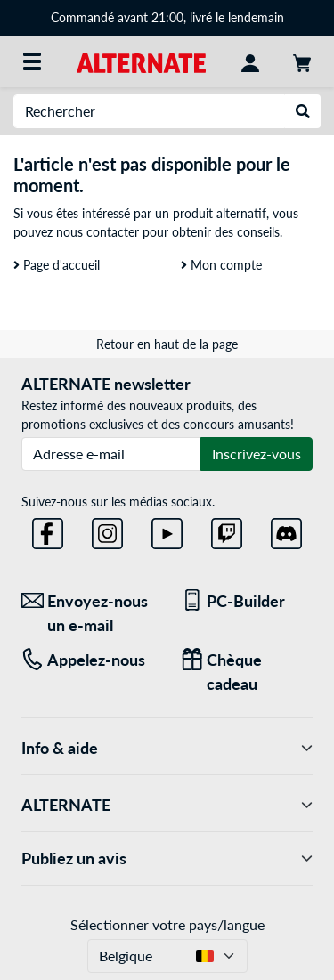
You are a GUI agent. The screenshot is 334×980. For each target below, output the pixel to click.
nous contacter (98, 232)
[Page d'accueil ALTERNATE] (141, 61)
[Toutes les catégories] (32, 61)
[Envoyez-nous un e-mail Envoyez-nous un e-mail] (88, 613)
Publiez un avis (167, 859)
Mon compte (221, 265)
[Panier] (302, 61)
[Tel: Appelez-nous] (88, 660)
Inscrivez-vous (257, 454)
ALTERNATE (167, 805)
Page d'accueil (57, 265)
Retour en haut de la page (167, 344)
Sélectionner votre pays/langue (167, 924)
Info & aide (167, 748)
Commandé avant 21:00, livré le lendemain (167, 17)
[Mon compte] (250, 61)
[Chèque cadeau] (247, 672)
